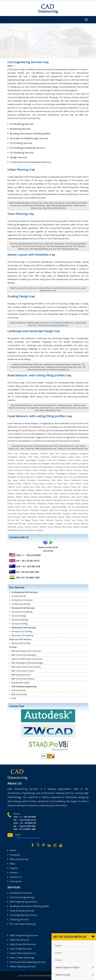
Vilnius (50, 527)
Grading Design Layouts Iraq (38, 323)
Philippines (42, 504)
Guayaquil (12, 477)
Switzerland (52, 517)
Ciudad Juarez (74, 457)
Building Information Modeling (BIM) (28, 906)
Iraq (74, 477)
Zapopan (30, 530)
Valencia (84, 524)
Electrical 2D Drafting (21, 643)
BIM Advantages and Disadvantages (27, 663)
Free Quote (15, 881)
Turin (74, 520)
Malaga (31, 490)
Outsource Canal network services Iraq (72, 449)
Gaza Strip (53, 470)
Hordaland (40, 477)
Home (12, 850)
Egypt (50, 467)
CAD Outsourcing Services (24, 686)
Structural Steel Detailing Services (27, 962)
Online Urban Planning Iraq (54, 203)
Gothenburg (42, 474)
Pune (30, 507)
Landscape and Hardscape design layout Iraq (63, 367)
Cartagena (84, 454)
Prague (77, 504)
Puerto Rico (20, 507)
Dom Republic (43, 464)
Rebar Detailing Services (22, 966)
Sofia (74, 514)
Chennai (22, 457)
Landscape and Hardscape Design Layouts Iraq (62, 364)
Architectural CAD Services (25, 592)
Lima (43, 487)
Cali (16, 454)
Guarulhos (73, 474)
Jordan (67, 480)
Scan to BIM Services (20, 949)
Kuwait (49, 484)
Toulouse (50, 520)
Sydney (61, 517)
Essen (67, 467)
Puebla (10, 507)
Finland (11, 470)
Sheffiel (49, 514)
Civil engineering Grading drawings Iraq (53, 325)
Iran (70, 477)
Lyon (10, 490)
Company (14, 855)
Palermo (85, 500)
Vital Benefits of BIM (20, 683)
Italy (9, 480)
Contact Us (14, 877)
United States (48, 524)
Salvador (44, 510)
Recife (59, 507)
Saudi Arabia (23, 514)
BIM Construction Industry (23, 679)
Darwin (20, 464)
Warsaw (57, 527)
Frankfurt (43, 470)
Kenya (85, 480)
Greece (51, 474)
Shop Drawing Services (21, 911)
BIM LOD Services (18, 940)
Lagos (65, 484)
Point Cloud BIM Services (22, 944)
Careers (13, 872)
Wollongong (12, 530)
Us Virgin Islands (72, 524)
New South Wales (80, 497)
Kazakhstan (76, 480)
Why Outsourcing (19, 694)
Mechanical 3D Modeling (22, 635)
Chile (30, 457)
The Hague (25, 520)
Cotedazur (62, 460)
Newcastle (12, 500)
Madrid (23, 490)
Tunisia (67, 520)
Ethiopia (82, 467)
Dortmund (54, 464)
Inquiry (12, 868)
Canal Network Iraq (66, 446)
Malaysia (39, 490)
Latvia (86, 484)
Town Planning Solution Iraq (67, 249)
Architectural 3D (19, 596)
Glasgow (11, 474)
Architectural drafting (21, 604)
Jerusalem (32, 480)
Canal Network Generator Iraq (45, 446)
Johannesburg (44, 480)
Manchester (57, 490)
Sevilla (32, 514)
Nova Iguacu (47, 500)
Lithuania (57, 487)
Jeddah (22, 480)
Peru (34, 504)
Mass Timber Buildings (21, 958)
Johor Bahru (57, 480)
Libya (38, 487)
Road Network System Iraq (21, 405)
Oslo (71, 500)
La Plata (57, 484)
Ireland (80, 477)
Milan (56, 494)
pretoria (85, 504)
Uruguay (59, 524)
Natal (55, 497)
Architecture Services (20, 893)
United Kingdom (34, 524)
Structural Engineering (21, 897)
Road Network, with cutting (39, 375)
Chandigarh (12, 457)
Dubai (62, 464)
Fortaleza (27, 470)
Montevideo (75, 494)
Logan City (76, 487)
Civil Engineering (28, 62)
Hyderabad (58, 477)
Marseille (77, 490)
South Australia (14, 517)
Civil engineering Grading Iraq (62, 323)
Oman (66, 500)
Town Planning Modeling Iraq (41, 249)
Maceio (16, 490)
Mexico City (48, 494)
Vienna (35, 527)
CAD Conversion (19, 690)
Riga (64, 507)
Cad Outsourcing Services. (47, 975)
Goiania (20, 474)
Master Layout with (31, 255)
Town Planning (21, 214)
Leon (32, 487)
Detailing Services (18, 919)
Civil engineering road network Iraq (40, 408)
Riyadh (85, 507)
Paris (24, 504)
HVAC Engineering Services (23, 935)
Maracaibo (68, 490)
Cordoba (41, 460)
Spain (24, 517)
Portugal (70, 504)
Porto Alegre (60, 504)
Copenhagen (31, 460)
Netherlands (65, 497)
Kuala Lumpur (39, 484)
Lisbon (49, 487)
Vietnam (43, 527)
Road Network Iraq (65, 405)
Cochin (85, 457)
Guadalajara (61, 474)
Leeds (19, 487)
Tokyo (42, 520)
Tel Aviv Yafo (13, 520)
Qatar (36, 507)
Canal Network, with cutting (40, 416)
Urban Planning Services (22, 953)
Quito (54, 507)
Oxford (77, 500)
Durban (17, 467)
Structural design (19, 616)
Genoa (69, 470)
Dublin (68, 464)
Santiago (64, 510)
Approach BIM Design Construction (27, 659)
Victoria (28, 527)
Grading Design (21, 296)
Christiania (45, 457)
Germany (77, 470)
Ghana (85, 470)
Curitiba (77, 460)
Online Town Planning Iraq (54, 244)
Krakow (18, 484)
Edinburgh (43, 467)
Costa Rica (51, 460)
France (36, 470)
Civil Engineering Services (22, 915)
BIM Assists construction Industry (26, 667)
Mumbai (11, 497)
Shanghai (40, 514)
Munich (19, 497)
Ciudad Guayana (58, 457)
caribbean (74, 454)
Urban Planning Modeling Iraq (54, 208)
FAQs (14, 698)
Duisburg (75, 464)
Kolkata (11, 484)
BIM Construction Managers (24, 655)
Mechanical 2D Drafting (22, 631)
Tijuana (35, 520)
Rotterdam (35, 510)
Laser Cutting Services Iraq (65, 408)
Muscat (34, 497)
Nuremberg (58, 500)
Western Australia (80, 527)
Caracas (64, 454)
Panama (17, 504)
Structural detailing (20, 620)
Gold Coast (30, 474)
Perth (30, 504)
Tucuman (59, 520)
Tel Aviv (85, 517)
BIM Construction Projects (23, 671)
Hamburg (21, 477)
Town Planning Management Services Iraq (26, 244)
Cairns (10, 454)
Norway (37, 500)
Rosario (26, 510)
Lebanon (11, 487)
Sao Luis (84, 510)
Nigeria (30, 500)
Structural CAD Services (23, 608)
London (85, 487)
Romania (11, 510)
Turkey (80, 520)
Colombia (20, 460)
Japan (15, 480)
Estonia (74, 467)
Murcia (27, 497)
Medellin (11, 494)
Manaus (47, 490)
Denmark (33, 464)
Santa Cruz (54, 510)
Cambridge (24, 454)
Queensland (45, 507)
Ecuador (34, 467)
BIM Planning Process (21, 675)
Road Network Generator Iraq (45, 405)
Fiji (87, 467)
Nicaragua (22, 500)
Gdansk (62, 470)
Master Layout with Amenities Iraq (23, 288)
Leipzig (26, 487)
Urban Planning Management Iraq (59, 205)
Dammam (12, 464)
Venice (21, 527)
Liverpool (66, 487)
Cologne (11, 460)
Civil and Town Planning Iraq (34, 246)
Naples (49, 497)
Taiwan (68, 517)
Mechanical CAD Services (24, 628)
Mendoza (37, 494)
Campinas (34, 454)
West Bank (67, 527)
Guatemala (84, 474)
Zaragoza (39, 530)
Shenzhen (57, 514)
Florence (19, 470)
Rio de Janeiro (75, 507)
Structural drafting (20, 624)
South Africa (83, 514)
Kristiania (27, 484)
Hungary (49, 477)
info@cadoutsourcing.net (28, 838)
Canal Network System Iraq (22, 446)
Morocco (84, 494)
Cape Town (54, 454)
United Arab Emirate (17, 524)
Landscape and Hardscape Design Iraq (27, 364)
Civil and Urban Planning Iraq (33, 205)
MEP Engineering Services (22, 902)
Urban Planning (21, 169)
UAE (86, 520)
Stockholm (32, 517)
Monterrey (64, 494)
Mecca (85, 490)
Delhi (26, 464)
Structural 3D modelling (22, 612)
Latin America (75, 484)
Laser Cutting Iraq (27, 449)
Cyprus (85, 460)
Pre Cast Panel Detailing (21, 924)
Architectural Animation (22, 600)
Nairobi (42, 497)
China (36, 457)
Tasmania (76, 517)
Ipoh (66, 477)
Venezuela (12, 527)
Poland (51, 504)
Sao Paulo (12, 514)
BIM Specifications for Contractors (27, 651)
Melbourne (28, 494)
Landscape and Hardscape (34, 331)
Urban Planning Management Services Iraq (26, 203)
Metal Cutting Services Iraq (50, 410)
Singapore (67, 514)
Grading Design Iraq (17, 323)
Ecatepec (26, 467)
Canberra (44, 454)
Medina (19, 494)
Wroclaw (22, 530)
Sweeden (42, 517)
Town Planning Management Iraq (59, 246)
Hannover (30, 477)
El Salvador (59, 467)
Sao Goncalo (74, 510)
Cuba (70, 460)
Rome (19, 510)
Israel (86, 477)
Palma (10, 504)
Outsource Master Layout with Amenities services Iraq (58, 288)
